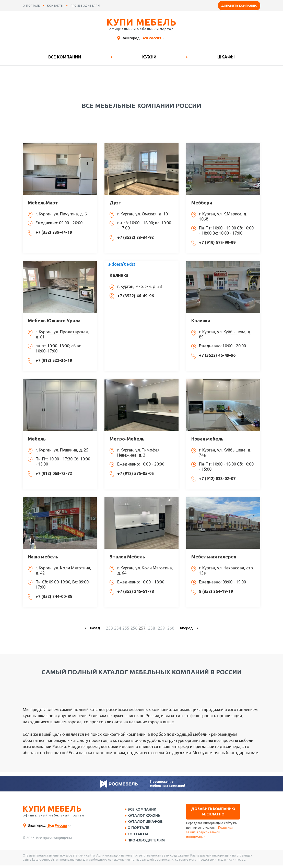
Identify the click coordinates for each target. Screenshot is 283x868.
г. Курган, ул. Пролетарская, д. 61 (62, 334)
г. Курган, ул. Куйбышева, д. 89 (225, 334)
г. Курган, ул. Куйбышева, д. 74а (225, 453)
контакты (55, 6)
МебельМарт (43, 203)
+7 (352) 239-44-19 (54, 232)
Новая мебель (207, 439)
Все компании (65, 57)
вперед (184, 628)
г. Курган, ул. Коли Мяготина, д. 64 (145, 570)
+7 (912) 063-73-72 (54, 473)
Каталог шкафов (147, 823)
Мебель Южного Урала (54, 321)
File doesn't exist (120, 264)
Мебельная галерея (214, 557)
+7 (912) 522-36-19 (54, 360)
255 (128, 628)
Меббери (202, 203)
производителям (85, 6)
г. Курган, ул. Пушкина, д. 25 (62, 450)
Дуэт (115, 203)
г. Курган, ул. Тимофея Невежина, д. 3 (138, 453)
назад (97, 628)
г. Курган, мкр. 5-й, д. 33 (140, 286)
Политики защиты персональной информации (209, 832)
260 (169, 628)
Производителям (148, 842)
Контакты (140, 836)
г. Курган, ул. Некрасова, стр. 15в (226, 570)
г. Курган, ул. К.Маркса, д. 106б (223, 216)
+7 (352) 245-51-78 (135, 591)
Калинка (119, 275)
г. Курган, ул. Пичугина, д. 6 (61, 214)
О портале (140, 829)
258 (152, 628)
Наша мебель (43, 557)
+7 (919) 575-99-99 (217, 242)
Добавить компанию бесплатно (213, 811)
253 (111, 628)
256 (136, 628)
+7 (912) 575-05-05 (135, 473)
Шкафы (226, 57)
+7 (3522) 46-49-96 (135, 296)
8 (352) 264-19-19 (216, 591)
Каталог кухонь (146, 816)
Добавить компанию (239, 6)
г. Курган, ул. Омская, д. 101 (144, 214)
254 (120, 628)
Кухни (149, 57)
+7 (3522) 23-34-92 (135, 237)
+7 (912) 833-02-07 (217, 479)
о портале (31, 6)
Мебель (37, 439)
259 (161, 628)
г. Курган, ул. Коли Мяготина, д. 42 (63, 570)
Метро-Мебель (127, 439)
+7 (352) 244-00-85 (54, 596)
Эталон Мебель (127, 557)
